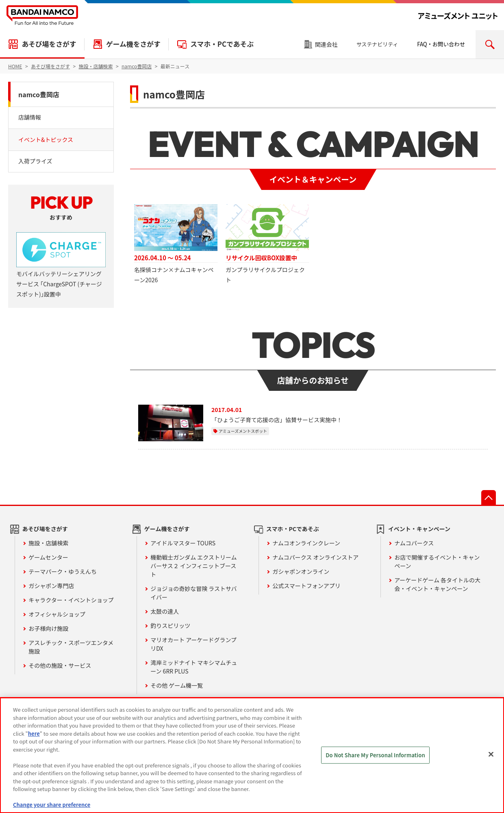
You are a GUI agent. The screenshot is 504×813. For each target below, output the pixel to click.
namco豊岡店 (39, 94)
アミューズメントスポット (243, 431)
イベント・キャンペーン (419, 529)
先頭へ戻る (489, 497)
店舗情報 (30, 117)
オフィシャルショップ (57, 614)
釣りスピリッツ (170, 626)
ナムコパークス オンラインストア (315, 557)
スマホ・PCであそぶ (222, 44)
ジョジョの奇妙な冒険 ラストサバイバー (193, 593)
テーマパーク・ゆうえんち (63, 571)
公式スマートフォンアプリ (306, 586)
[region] (252, 755)
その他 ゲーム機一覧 (177, 685)
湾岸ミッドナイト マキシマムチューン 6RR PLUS (194, 667)
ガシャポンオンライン (301, 571)
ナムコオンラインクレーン (306, 543)
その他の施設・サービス (60, 665)
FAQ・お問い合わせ (441, 44)
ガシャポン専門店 (51, 586)
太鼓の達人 (165, 611)
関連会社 (326, 44)
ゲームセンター (48, 557)
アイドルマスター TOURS (183, 543)
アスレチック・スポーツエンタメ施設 (71, 647)
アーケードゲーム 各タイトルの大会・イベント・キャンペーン (437, 584)
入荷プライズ (35, 161)
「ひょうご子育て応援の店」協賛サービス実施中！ (277, 420)
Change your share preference (52, 805)
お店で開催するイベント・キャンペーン (437, 561)
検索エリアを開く (490, 44)
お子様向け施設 (48, 628)
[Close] (491, 754)
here (34, 733)
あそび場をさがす (49, 44)
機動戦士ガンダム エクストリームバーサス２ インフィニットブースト (193, 566)
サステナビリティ (377, 44)
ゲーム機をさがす (133, 44)
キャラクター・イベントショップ (71, 600)
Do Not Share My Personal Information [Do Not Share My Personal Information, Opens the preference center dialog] (375, 755)
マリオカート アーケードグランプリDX (193, 644)
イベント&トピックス (46, 139)
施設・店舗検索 (48, 543)
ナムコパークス (414, 543)
